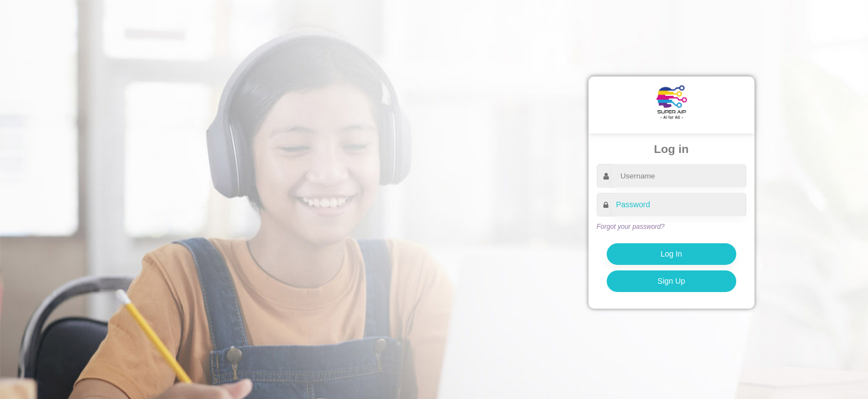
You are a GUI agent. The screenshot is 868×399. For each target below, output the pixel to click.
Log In (671, 254)
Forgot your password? (631, 227)
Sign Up (671, 281)
